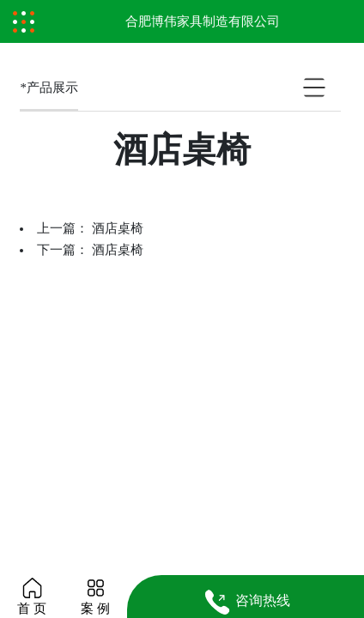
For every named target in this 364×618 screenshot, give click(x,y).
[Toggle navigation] (24, 21)
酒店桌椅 (118, 228)
